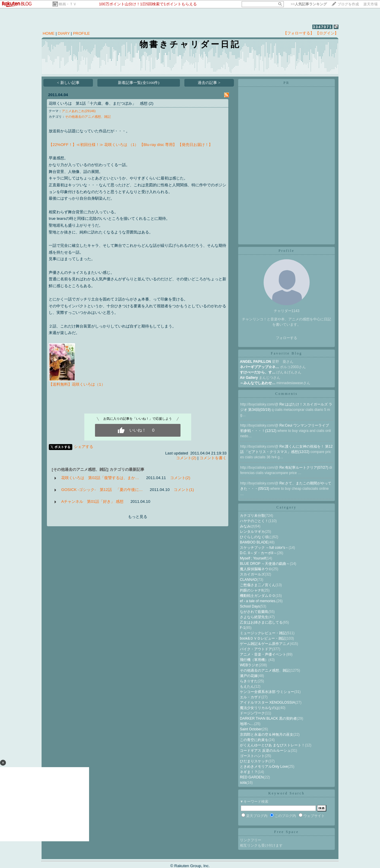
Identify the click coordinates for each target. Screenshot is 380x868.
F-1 (243, 628)
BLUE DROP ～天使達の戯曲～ (265, 564)
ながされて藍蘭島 (254, 612)
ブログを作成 (348, 4)
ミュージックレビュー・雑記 (263, 633)
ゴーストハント (252, 756)
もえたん (247, 686)
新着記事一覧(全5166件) (139, 83)
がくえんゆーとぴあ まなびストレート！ (272, 745)
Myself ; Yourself (253, 558)
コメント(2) (186, 458)
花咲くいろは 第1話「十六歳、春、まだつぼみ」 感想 (98, 103)
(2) (151, 103)
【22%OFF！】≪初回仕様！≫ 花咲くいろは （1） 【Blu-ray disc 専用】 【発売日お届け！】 (131, 145)
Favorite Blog (286, 353)
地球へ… (247, 724)
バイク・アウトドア (256, 649)
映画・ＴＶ (68, 4)
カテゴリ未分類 (252, 516)
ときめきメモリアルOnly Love (264, 767)
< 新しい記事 (68, 83)
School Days (250, 606)
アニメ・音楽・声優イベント (263, 654)
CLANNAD (248, 580)
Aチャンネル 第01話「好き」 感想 (92, 501)
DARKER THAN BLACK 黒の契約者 (268, 718)
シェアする (84, 447)
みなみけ (247, 526)
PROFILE (81, 33)
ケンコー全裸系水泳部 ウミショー (267, 692)
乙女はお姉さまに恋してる (261, 622)
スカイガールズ (252, 574)
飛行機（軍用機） (254, 660)
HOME (49, 33)
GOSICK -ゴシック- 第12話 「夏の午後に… (102, 490)
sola (243, 783)
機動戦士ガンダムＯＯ (258, 596)
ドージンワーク (252, 713)
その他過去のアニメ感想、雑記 (88, 117)
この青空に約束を (254, 740)
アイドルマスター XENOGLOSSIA (267, 702)
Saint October (251, 729)
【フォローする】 (299, 33)
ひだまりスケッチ (254, 761)
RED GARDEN (252, 777)
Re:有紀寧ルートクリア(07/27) (304, 468)
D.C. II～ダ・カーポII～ (258, 553)
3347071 (323, 27)
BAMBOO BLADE (254, 542)
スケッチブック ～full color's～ (264, 548)
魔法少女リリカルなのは (259, 708)
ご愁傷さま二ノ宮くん (258, 585)
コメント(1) (184, 490)
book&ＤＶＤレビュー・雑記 (263, 638)
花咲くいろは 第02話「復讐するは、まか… (100, 478)
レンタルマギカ (252, 532)
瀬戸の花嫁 (249, 676)
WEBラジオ (249, 665)
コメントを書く (213, 458)
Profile (286, 251)
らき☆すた (249, 681)
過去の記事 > (209, 83)
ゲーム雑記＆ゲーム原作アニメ (265, 644)
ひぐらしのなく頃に (256, 537)
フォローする (286, 338)
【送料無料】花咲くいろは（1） (77, 384)
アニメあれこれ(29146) (79, 111)
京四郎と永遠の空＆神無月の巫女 (267, 735)
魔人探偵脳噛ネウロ (256, 569)
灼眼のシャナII (252, 590)
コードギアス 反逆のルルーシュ (265, 751)
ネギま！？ (249, 772)
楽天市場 (370, 4)
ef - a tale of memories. (258, 601)
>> (309, 4)
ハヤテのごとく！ (254, 521)
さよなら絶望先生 (254, 617)
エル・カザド (251, 697)
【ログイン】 (327, 33)
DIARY (64, 33)
